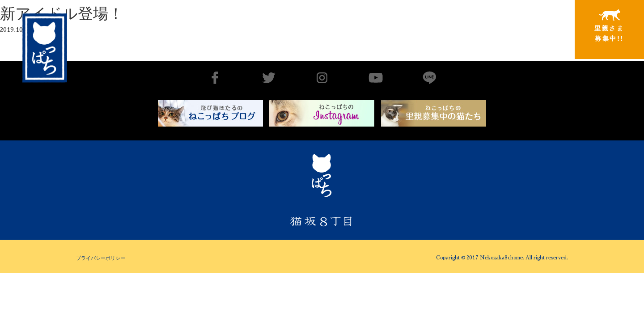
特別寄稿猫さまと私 (537, 26)
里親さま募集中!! (609, 25)
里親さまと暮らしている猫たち (464, 32)
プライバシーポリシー (101, 258)
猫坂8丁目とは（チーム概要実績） (320, 24)
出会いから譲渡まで (392, 25)
